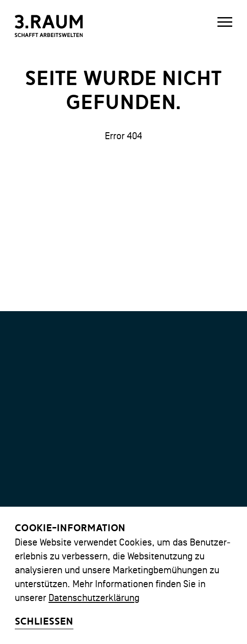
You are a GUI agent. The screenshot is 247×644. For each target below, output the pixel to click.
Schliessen (44, 621)
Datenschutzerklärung (94, 598)
